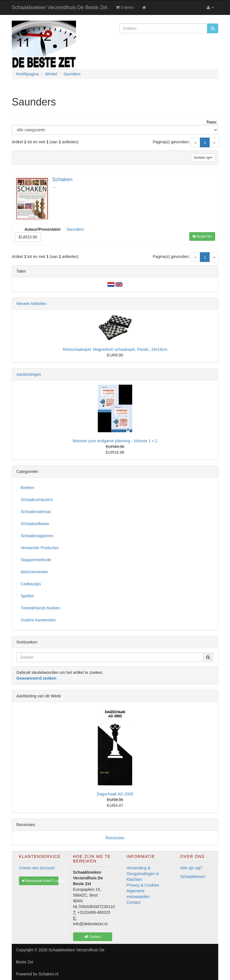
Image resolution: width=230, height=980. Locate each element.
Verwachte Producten (40, 548)
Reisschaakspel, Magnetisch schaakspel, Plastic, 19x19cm (115, 349)
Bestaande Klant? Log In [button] (40, 881)
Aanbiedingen (29, 374)
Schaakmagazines (37, 536)
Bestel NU (202, 236)
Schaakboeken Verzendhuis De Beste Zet (60, 7)
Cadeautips (31, 584)
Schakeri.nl (48, 974)
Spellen (27, 596)
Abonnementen (34, 572)
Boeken (27, 488)
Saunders (75, 229)
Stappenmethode (36, 560)
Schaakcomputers (37, 500)
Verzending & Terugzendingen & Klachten (143, 874)
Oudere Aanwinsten (38, 620)
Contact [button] (92, 937)
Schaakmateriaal (36, 512)
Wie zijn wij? (191, 868)
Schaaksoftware (35, 524)
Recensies (115, 838)
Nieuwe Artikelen (31, 304)
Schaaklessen (193, 877)
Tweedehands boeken (40, 608)
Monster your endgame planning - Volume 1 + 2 (115, 441)
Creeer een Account (37, 868)
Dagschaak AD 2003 (115, 794)
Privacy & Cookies (143, 885)
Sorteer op (203, 158)
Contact (133, 902)
